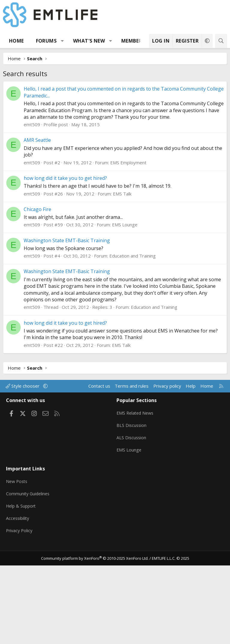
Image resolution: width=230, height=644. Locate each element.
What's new (89, 41)
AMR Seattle (37, 230)
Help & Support (22, 588)
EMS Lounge (125, 315)
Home (16, 41)
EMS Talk (122, 284)
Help (191, 476)
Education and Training (133, 346)
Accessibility (18, 599)
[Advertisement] (115, 126)
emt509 (32, 214)
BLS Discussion (132, 513)
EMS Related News (136, 501)
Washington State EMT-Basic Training (67, 330)
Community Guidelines (29, 576)
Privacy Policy (20, 611)
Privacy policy (167, 476)
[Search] (221, 41)
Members (133, 41)
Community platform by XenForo (95, 637)
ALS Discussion (132, 524)
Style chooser (23, 476)
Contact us (99, 476)
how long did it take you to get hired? (65, 268)
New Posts (18, 564)
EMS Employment (128, 252)
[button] (62, 41)
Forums (46, 41)
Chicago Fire (37, 299)
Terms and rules (132, 476)
